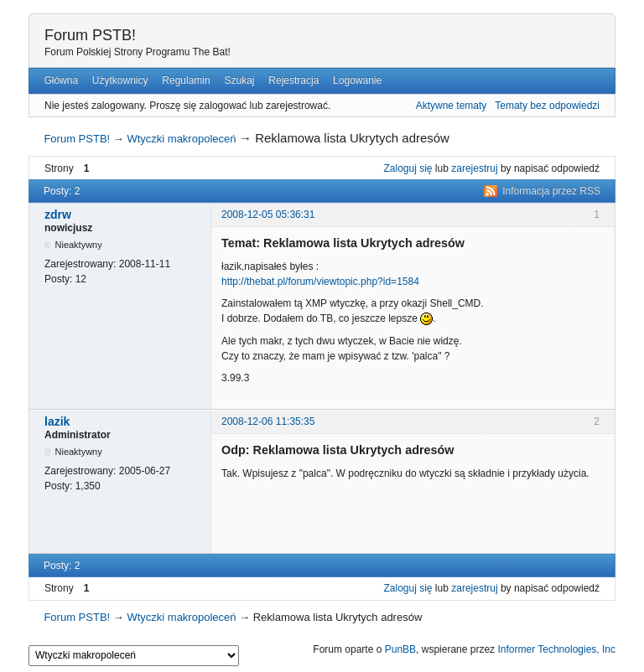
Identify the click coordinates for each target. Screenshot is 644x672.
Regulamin (186, 80)
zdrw (58, 215)
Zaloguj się (408, 168)
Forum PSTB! (90, 35)
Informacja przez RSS (551, 191)
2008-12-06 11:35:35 (268, 421)
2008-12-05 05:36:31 (268, 215)
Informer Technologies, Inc (556, 649)
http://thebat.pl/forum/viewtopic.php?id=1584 (320, 282)
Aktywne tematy (452, 106)
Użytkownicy (120, 80)
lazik (57, 421)
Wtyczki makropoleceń (181, 139)
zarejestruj (474, 168)
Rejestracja (293, 80)
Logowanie (357, 80)
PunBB (400, 649)
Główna (61, 80)
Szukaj (239, 80)
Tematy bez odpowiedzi (547, 106)
